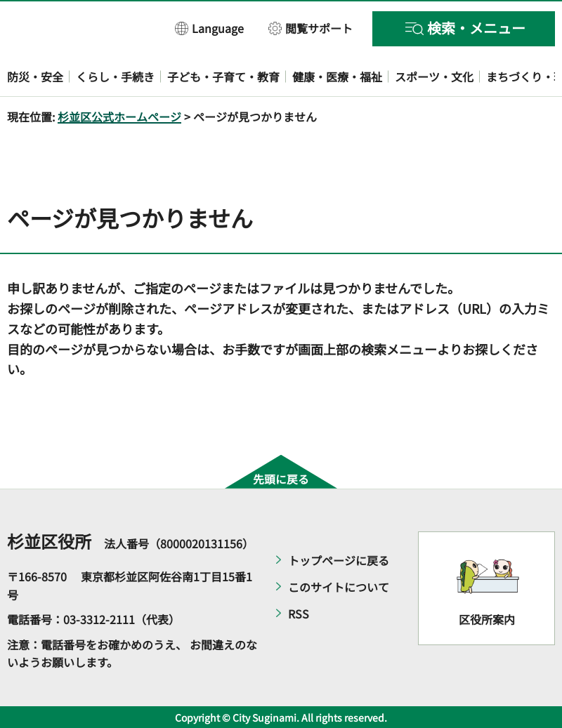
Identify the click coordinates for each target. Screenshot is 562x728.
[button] (210, 28)
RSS (299, 614)
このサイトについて (339, 587)
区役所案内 (487, 619)
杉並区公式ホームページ (119, 117)
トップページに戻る (339, 560)
